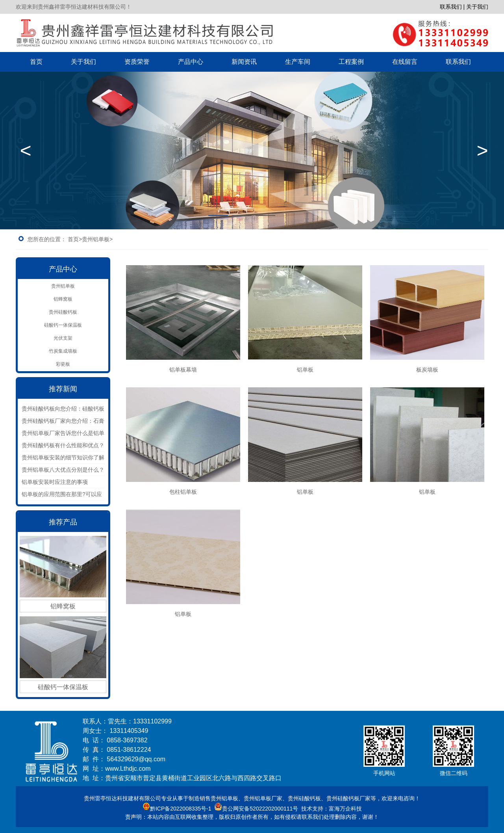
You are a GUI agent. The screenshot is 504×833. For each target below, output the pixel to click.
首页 (36, 62)
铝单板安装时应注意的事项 (55, 482)
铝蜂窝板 (63, 299)
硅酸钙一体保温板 (63, 325)
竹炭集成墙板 (63, 351)
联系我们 (458, 62)
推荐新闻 (63, 389)
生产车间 (298, 62)
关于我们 (83, 62)
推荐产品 (63, 522)
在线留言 (405, 62)
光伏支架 (63, 338)
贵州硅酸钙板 (63, 312)
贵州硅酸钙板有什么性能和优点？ (63, 445)
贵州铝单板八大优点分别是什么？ (63, 470)
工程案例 (351, 62)
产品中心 (191, 62)
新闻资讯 (244, 62)
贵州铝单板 (63, 286)
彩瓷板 (63, 364)
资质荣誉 (137, 62)
